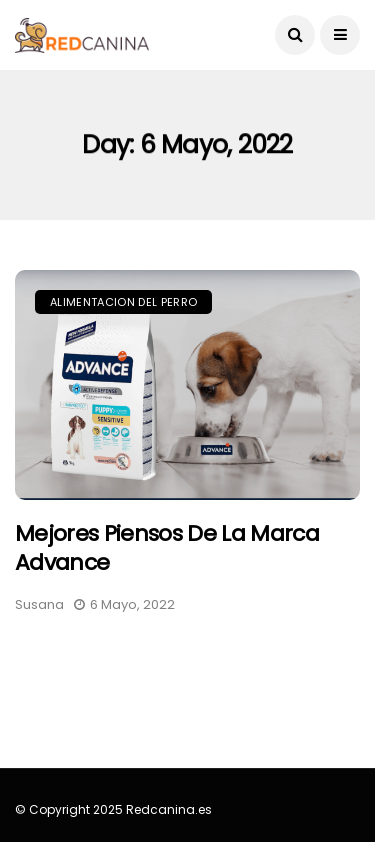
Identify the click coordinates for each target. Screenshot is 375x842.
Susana (39, 604)
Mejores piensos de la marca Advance (167, 548)
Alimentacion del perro (123, 302)
